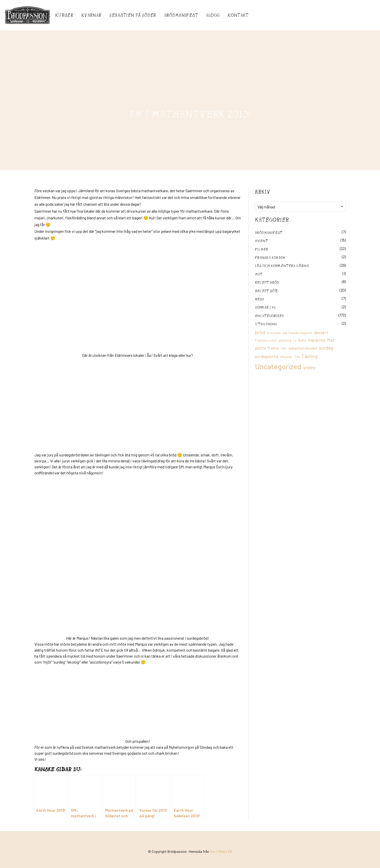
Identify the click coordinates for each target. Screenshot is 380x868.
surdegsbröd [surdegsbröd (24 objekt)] (266, 356)
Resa (259, 299)
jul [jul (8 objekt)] (295, 341)
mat (259, 274)
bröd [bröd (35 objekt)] (260, 332)
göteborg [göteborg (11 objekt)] (285, 340)
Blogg (213, 15)
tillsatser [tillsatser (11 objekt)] (286, 357)
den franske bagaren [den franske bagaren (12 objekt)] (297, 333)
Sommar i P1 (265, 307)
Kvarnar (91, 15)
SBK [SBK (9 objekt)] (284, 348)
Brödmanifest (181, 15)
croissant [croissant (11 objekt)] (274, 333)
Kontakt (238, 15)
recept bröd (267, 282)
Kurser (64, 15)
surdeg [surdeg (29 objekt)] (326, 348)
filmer (262, 249)
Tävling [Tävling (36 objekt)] (310, 356)
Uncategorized (269, 316)
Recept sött (266, 291)
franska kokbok (270, 257)
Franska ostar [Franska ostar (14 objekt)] (266, 340)
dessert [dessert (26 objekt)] (321, 332)
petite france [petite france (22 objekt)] (267, 348)
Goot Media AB (221, 851)
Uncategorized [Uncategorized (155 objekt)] (278, 366)
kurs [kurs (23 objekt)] (302, 340)
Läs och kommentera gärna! (282, 266)
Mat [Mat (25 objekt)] (331, 340)
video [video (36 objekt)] (309, 367)
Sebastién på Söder (133, 15)
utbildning (266, 324)
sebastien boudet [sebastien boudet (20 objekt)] (303, 348)
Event (261, 241)
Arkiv (263, 192)
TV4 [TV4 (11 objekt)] (297, 357)
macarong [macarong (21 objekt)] (317, 340)
